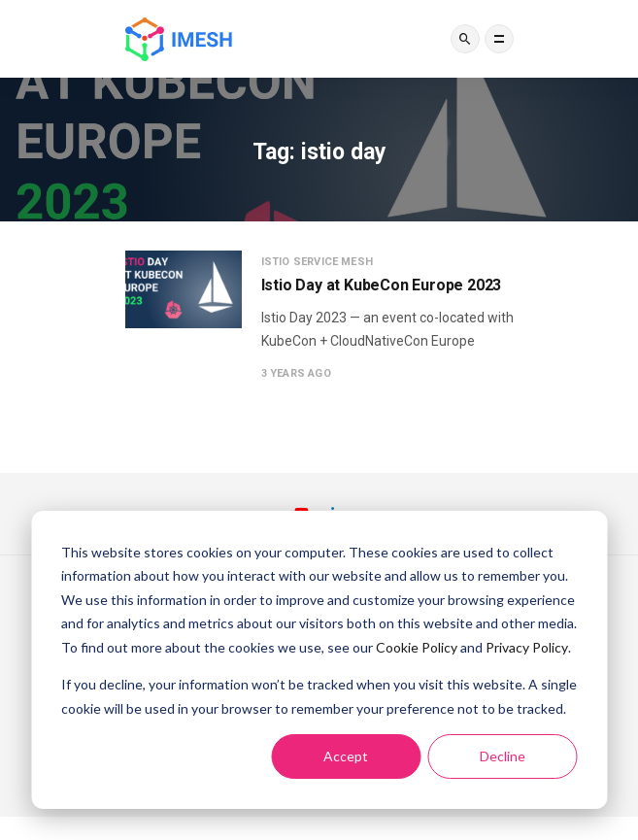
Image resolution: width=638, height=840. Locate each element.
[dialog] (319, 660)
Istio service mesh (318, 262)
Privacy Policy (527, 647)
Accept (346, 756)
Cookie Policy (417, 647)
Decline (503, 756)
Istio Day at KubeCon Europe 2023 (382, 285)
